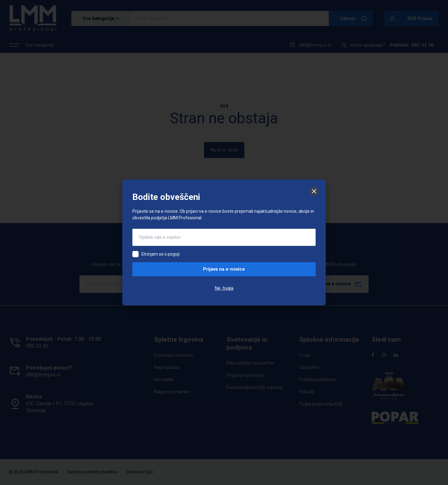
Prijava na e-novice (224, 269)
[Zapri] (314, 191)
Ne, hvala (224, 288)
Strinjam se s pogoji (160, 254)
